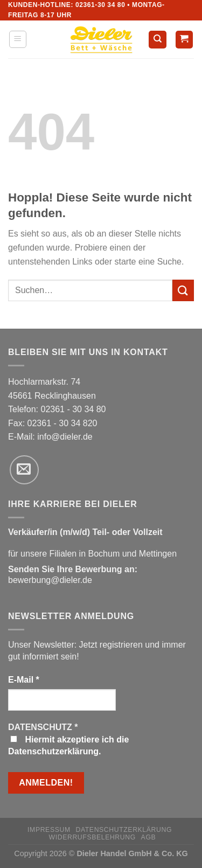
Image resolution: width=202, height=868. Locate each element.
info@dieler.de (65, 437)
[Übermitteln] (183, 290)
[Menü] (18, 39)
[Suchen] (158, 40)
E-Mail (24, 680)
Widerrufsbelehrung (92, 837)
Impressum (49, 830)
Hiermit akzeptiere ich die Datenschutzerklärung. (68, 745)
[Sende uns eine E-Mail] (24, 470)
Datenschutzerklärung (124, 830)
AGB (149, 837)
